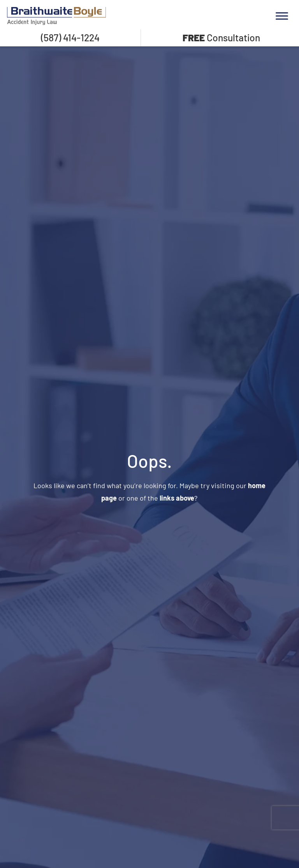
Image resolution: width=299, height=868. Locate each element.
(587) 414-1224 (70, 37)
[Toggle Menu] (282, 16)
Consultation (221, 37)
